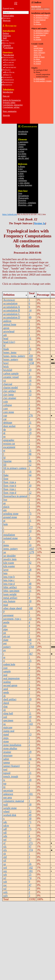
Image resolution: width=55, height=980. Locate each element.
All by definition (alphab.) (41, 9)
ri (4, 661)
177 (31, 528)
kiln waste (9, 563)
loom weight (10, 594)
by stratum (37, 24)
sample (7, 671)
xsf (5, 889)
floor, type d (10, 493)
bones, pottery (11, 359)
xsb (5, 882)
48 (30, 584)
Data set (6, 96)
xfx (5, 850)
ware (35, 46)
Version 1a (40, 223)
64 (30, 475)
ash (5, 335)
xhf (5, 857)
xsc (5, 885)
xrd (5, 868)
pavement (8, 615)
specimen (8, 720)
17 (30, 840)
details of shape (39, 57)
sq (4, 724)
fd (4, 458)
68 (30, 640)
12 (30, 465)
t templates (23, 181)
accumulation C (12, 314)
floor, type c (10, 489)
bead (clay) (9, 342)
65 (30, 587)
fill (5, 465)
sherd (6, 703)
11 (30, 338)
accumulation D (12, 317)
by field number (39, 79)
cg (4, 380)
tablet (6, 759)
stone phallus (10, 748)
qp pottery (22, 156)
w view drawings (25, 185)
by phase (37, 22)
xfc (5, 847)
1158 (31, 363)
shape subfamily (39, 53)
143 (31, 724)
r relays (21, 176)
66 (30, 461)
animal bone (10, 324)
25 (30, 661)
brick (6, 366)
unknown (8, 794)
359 (31, 356)
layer (6, 570)
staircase (8, 727)
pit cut (7, 636)
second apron (10, 685)
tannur (7, 762)
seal (5, 675)
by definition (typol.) (41, 18)
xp (5, 864)
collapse (8, 405)
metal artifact (10, 598)
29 (30, 752)
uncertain (8, 790)
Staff (5, 38)
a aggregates (23, 142)
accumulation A (12, 307)
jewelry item (10, 559)
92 (30, 563)
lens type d (9, 584)
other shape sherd (12, 608)
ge (4, 503)
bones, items (10, 352)
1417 (31, 549)
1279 (31, 552)
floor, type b (10, 486)
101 (31, 794)
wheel (6, 812)
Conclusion (9, 48)
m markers (22, 171)
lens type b (9, 577)
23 (30, 377)
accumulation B (12, 310)
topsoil (7, 773)
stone (6, 741)
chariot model (10, 388)
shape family (38, 50)
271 (31, 843)
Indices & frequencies (12, 100)
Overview (7, 36)
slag (5, 706)
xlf (5, 861)
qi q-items (22, 154)
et (4, 451)
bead (6, 338)
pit (5, 633)
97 (30, 847)
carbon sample (11, 373)
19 (30, 430)
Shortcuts (7, 21)
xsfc (5, 892)
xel (5, 840)
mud (6, 605)
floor (6, 479)
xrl (5, 878)
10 (30, 370)
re (4, 657)
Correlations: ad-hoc (11, 107)
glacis (6, 507)
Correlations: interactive (13, 105)
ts (4, 780)
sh (4, 696)
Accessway (9, 300)
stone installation (12, 745)
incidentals (23, 134)
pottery (7, 647)
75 (30, 514)
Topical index (8, 16)
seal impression (11, 678)
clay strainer (10, 398)
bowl (6, 363)
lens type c (9, 580)
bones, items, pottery (14, 356)
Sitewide (6, 115)
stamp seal (9, 731)
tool (5, 769)
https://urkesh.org (10, 214)
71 (30, 822)
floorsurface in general (15, 496)
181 (31, 871)
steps (6, 738)
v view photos (24, 183)
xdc (5, 822)
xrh (5, 875)
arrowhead (9, 331)
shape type (37, 55)
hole (5, 524)
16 (30, 380)
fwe (5, 500)
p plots (21, 174)
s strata (21, 178)
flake (6, 475)
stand (6, 734)
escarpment (9, 447)
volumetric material (14, 801)
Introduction (9, 55)
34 (30, 759)
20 (30, 780)
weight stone (10, 808)
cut (5, 419)
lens (5, 573)
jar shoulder (9, 556)
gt (4, 521)
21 (30, 384)
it (4, 542)
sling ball (8, 713)
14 (30, 310)
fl (4, 472)
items (6, 545)
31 (30, 349)
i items (21, 147)
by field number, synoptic (43, 81)
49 (30, 815)
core (5, 409)
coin (5, 402)
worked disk (10, 815)
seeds (6, 692)
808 (31, 359)
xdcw (6, 826)
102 (31, 868)
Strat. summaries (10, 111)
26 (30, 864)
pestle (6, 622)
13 (30, 619)
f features (22, 144)
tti (4, 787)
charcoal (8, 384)
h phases (22, 167)
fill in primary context (15, 468)
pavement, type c (12, 619)
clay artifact (9, 391)
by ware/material (40, 20)
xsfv (5, 896)
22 (30, 812)
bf (4, 345)
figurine (7, 461)
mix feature (9, 601)
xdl (5, 833)
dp (5, 430)
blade (6, 349)
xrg (5, 871)
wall (5, 804)
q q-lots (21, 151)
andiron (7, 321)
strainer (7, 752)
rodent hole (9, 664)
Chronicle (7, 45)
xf (4, 843)
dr (4, 433)
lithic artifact (10, 587)
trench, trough (11, 776)
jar (5, 552)
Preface (6, 33)
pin (5, 626)
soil (5, 717)
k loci (20, 169)
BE (10, 72)
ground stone (10, 517)
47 (30, 885)
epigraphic (9, 440)
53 (30, 395)
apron (6, 328)
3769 (31, 647)
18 (30, 601)
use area (7, 797)
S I (8, 43)
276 (31, 416)
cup (5, 416)
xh (5, 854)
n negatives (23, 149)
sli (4, 710)
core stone (9, 412)
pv (5, 650)
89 (30, 317)
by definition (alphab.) (42, 15)
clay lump (8, 395)
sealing (7, 682)
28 (30, 570)
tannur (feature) (11, 766)
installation (9, 535)
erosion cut (9, 444)
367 (31, 654)
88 (30, 454)
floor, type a (10, 482)
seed (6, 689)
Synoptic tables (9, 103)
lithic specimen (11, 591)
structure (8, 755)
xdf (5, 829)
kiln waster (9, 566)
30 (30, 819)
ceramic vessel (11, 377)
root (5, 668)
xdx (5, 836)
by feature (37, 64)
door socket (9, 426)
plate (6, 640)
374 (31, 850)
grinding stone (11, 514)
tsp (5, 783)
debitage (8, 423)
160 (31, 608)
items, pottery (10, 549)
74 (30, 643)
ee (4, 437)
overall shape (38, 48)
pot (5, 643)
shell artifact (10, 699)
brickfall (8, 370)
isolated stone (10, 538)
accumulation (10, 303)
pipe (5, 629)
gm (5, 510)
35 (30, 538)
